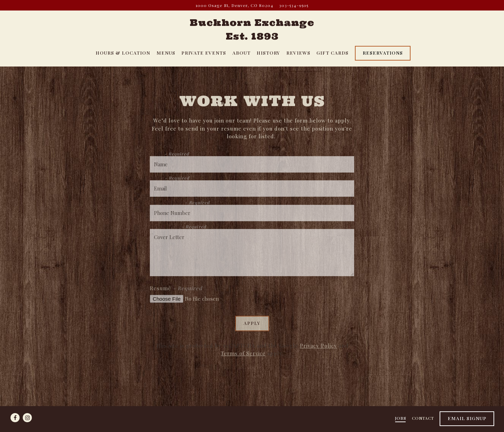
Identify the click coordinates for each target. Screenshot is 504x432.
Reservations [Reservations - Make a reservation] (383, 53)
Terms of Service (243, 353)
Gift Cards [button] (332, 53)
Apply (252, 323)
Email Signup (467, 418)
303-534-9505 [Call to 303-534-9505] (294, 5)
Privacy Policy (318, 346)
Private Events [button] (204, 53)
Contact (423, 418)
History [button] (268, 53)
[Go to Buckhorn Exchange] (234, 5)
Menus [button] (166, 53)
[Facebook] (15, 418)
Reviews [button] (298, 53)
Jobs (401, 418)
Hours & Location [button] (123, 53)
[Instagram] (27, 418)
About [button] (241, 53)
